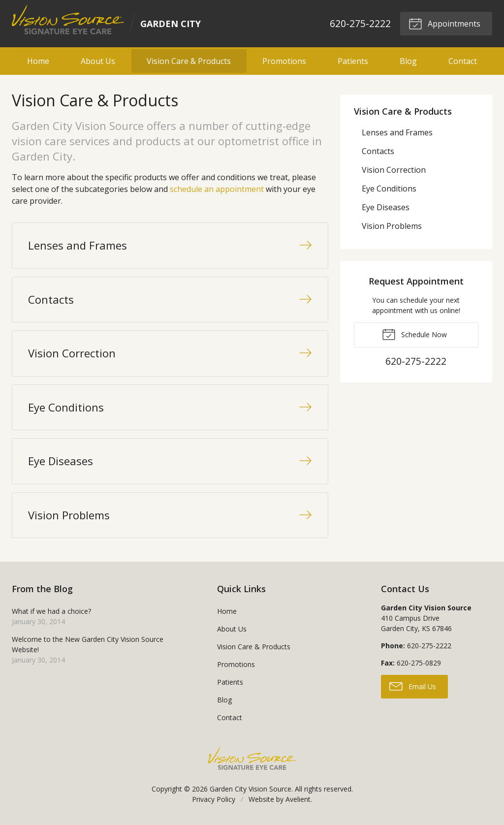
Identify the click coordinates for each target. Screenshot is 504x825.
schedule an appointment (217, 189)
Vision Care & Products (189, 61)
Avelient (298, 799)
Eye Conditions (389, 189)
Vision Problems (392, 226)
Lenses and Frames (397, 132)
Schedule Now (414, 334)
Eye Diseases (386, 207)
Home (38, 61)
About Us (98, 61)
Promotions (284, 61)
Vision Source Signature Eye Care (252, 758)
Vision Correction (394, 170)
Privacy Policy (214, 799)
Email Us (413, 686)
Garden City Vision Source (251, 789)
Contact (463, 61)
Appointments (444, 23)
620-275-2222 (360, 23)
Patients (353, 61)
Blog (408, 61)
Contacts (378, 151)
